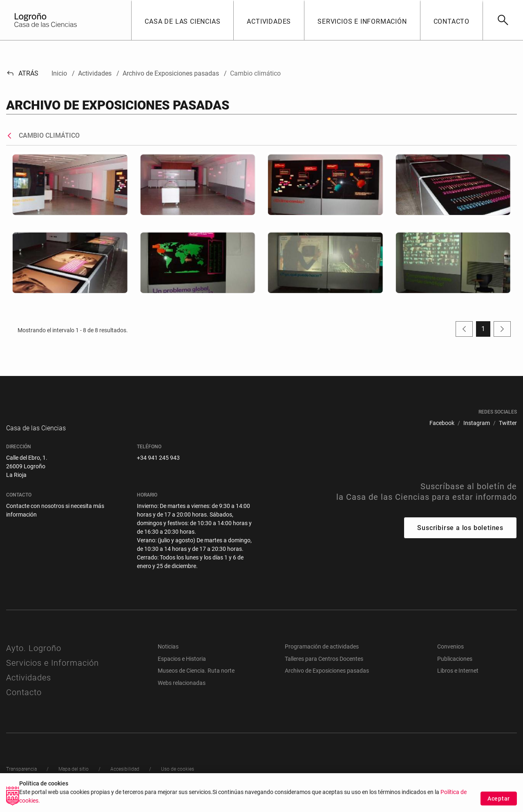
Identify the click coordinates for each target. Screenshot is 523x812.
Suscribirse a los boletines (460, 536)
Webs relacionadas (182, 691)
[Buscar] (503, 20)
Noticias (168, 655)
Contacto (24, 700)
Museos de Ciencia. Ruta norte (196, 679)
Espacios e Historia (182, 667)
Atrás (22, 73)
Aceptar (499, 799)
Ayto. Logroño (34, 656)
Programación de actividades (322, 655)
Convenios (450, 655)
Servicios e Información (53, 671)
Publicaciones (455, 667)
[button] (182, 20)
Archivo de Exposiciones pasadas (327, 679)
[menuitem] (442, 423)
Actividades (29, 686)
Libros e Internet (458, 679)
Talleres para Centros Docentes (324, 667)
